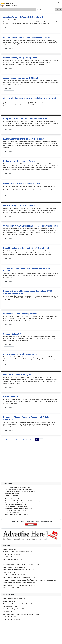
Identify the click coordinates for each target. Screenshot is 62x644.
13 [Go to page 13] (23, 439)
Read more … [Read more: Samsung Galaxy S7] (9, 345)
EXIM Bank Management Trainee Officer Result (24, 139)
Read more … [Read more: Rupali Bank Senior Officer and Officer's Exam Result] (9, 259)
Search (59, 10)
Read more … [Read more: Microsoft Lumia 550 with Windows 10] (9, 365)
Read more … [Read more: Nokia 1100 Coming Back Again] (9, 387)
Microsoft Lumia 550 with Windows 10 (20, 354)
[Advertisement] (31, 463)
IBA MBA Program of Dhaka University (20, 206)
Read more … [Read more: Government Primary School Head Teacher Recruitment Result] (9, 238)
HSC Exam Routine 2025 (12, 495)
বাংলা (59, 2)
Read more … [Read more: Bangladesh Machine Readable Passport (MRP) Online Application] (9, 430)
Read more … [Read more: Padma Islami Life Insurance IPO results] (9, 174)
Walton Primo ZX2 (11, 397)
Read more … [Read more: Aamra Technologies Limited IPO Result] (9, 89)
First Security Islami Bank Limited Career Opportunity (27, 37)
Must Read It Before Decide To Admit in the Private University (23, 501)
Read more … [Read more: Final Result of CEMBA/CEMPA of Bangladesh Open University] (9, 109)
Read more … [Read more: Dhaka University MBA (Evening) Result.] (9, 68)
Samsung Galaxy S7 (12, 334)
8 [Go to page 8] (7, 439)
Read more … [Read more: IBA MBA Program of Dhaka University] (9, 216)
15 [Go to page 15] (30, 439)
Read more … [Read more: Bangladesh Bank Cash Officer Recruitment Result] (9, 129)
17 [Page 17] (37, 439)
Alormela (9, 3)
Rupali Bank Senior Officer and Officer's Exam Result (26, 248)
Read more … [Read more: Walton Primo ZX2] (9, 407)
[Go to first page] (2, 438)
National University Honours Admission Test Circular (20, 491)
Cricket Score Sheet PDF (12, 513)
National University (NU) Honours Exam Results (19, 509)
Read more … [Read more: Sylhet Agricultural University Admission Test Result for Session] (9, 281)
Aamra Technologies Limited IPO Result (21, 78)
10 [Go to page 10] (13, 439)
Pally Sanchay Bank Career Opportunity (20, 314)
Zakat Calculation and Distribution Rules (17, 514)
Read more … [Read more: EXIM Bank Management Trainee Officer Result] (9, 151)
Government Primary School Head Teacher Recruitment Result (30, 226)
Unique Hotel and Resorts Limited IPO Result (23, 183)
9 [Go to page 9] (9, 439)
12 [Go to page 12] (20, 439)
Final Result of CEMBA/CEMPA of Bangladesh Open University (30, 98)
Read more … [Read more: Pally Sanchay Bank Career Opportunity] (9, 324)
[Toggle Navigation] (1, 10)
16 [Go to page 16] (33, 439)
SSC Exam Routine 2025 (12, 493)
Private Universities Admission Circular (16, 507)
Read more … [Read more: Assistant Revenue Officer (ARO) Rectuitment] (9, 28)
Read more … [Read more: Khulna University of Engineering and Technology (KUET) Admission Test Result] (9, 304)
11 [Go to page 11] (16, 439)
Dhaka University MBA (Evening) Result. (21, 58)
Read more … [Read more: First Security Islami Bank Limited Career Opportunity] (9, 48)
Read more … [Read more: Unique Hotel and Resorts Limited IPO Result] (9, 196)
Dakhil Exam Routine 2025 (13, 497)
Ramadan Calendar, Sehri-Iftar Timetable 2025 (18, 489)
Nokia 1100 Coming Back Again (17, 375)
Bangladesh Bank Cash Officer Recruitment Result (25, 119)
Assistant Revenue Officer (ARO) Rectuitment (23, 17)
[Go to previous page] (4, 438)
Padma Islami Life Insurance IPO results (21, 161)
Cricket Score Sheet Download (14, 503)
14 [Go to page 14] (26, 439)
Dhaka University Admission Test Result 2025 (18, 487)
